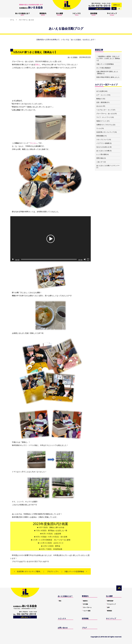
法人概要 (109, 596)
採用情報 (85, 619)
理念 (60, 601)
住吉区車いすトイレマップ (105, 132)
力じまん (33, 143)
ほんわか (99, 106)
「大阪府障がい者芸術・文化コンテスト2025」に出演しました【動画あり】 (108, 58)
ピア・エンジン (101, 95)
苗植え (38, 65)
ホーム (12, 20)
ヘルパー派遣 (87, 611)
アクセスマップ (111, 604)
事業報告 (110, 611)
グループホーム (87, 607)
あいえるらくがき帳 (103, 151)
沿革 (108, 607)
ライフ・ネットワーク (104, 117)
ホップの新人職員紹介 (104, 68)
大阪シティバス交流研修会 (105, 64)
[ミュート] (85, 259)
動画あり (99, 99)
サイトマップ (111, 619)
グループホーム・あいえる (26, 20)
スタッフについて (102, 139)
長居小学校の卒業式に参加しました (108, 77)
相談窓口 (85, 601)
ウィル (99, 128)
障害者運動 (100, 136)
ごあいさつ (100, 162)
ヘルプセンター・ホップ (104, 110)
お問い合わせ (99, 9)
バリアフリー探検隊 (103, 143)
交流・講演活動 (101, 102)
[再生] (13, 259)
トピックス (62, 619)
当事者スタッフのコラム (104, 125)
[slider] (49, 259)
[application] (51, 239)
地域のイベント (101, 121)
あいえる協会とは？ (65, 596)
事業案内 (85, 596)
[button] (51, 239)
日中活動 (85, 604)
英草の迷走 (100, 158)
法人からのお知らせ (103, 147)
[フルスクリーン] (88, 259)
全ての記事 (100, 91)
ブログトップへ (53, 571)
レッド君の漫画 (101, 154)
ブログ (84, 628)
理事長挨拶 (110, 601)
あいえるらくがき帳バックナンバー (108, 165)
